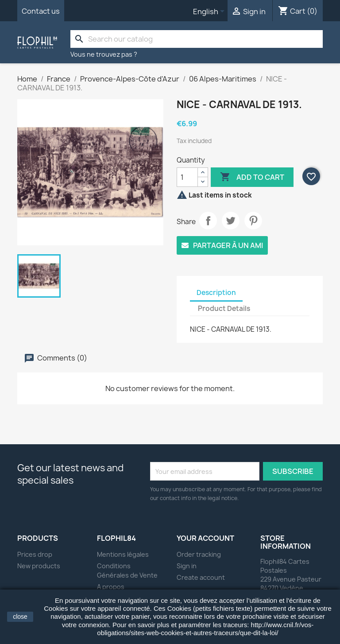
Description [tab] (216, 293)
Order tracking (199, 554)
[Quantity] (187, 177)
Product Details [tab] (224, 308)
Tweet (231, 221)
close (20, 617)
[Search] (197, 39)
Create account (201, 577)
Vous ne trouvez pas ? (104, 54)
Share (208, 221)
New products (39, 566)
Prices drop (35, 554)
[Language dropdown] (210, 12)
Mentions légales (123, 554)
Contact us (41, 11)
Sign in (187, 566)
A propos (111, 587)
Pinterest (253, 221)
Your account (205, 538)
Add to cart (252, 177)
